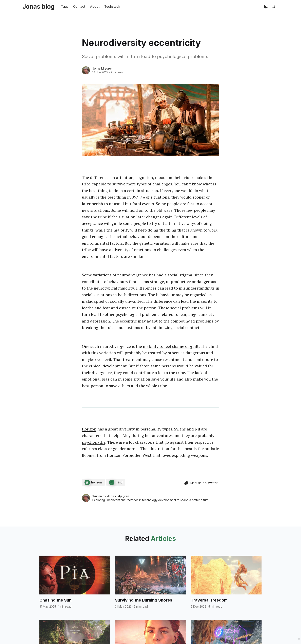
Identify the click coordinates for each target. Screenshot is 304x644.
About (95, 6)
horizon (97, 482)
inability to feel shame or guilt (171, 346)
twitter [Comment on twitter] (213, 483)
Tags (65, 6)
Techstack (112, 6)
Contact (79, 6)
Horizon (89, 429)
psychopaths (94, 442)
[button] (266, 6)
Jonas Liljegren (102, 68)
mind (119, 482)
